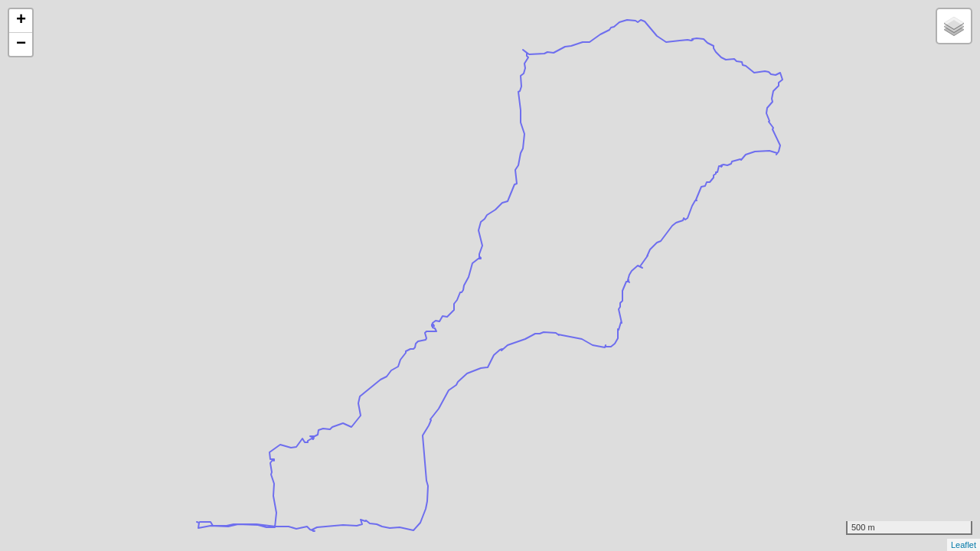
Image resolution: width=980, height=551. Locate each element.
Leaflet (964, 545)
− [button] (21, 44)
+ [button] (21, 21)
